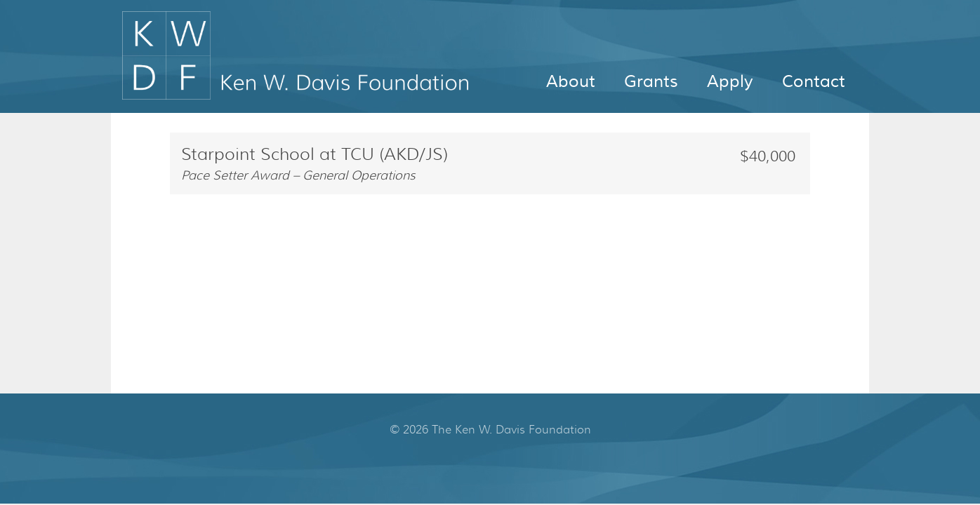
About (571, 82)
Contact (814, 82)
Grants (651, 82)
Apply (730, 82)
